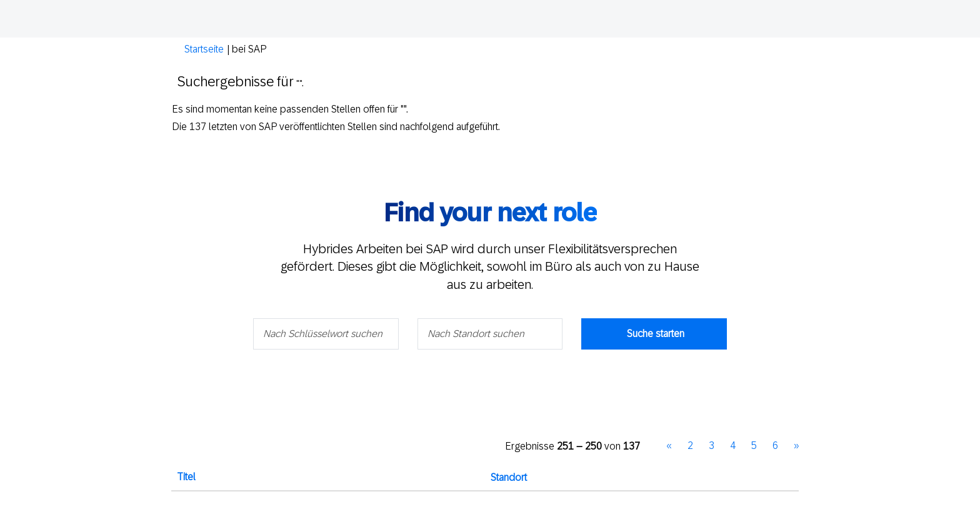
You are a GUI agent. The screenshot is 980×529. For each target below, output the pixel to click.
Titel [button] (186, 477)
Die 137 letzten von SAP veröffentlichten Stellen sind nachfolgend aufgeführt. (336, 127)
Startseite (204, 49)
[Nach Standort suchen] (490, 334)
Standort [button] (509, 477)
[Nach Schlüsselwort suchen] (326, 334)
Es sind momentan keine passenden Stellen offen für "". (290, 109)
